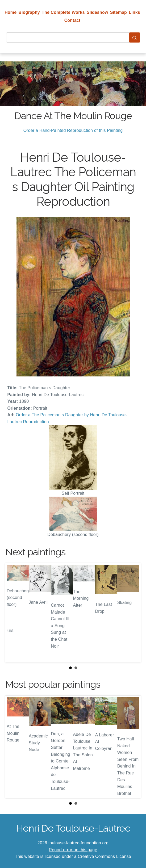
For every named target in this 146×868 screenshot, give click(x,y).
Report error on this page (73, 850)
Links (134, 12)
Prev (14, 613)
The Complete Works (63, 12)
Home (11, 12)
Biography (29, 12)
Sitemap (118, 12)
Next (132, 613)
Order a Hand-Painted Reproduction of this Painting (73, 130)
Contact (72, 20)
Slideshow (97, 12)
